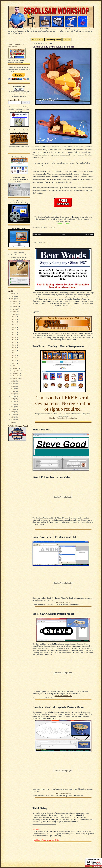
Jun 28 (14, 358)
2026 (13, 422)
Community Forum (53, 39)
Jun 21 (14, 350)
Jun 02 (14, 317)
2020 (13, 407)
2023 (13, 414)
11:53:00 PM (51, 228)
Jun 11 (14, 330)
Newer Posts (37, 234)
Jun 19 (14, 345)
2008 (13, 296)
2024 (13, 417)
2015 (13, 394)
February (16, 304)
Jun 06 (14, 322)
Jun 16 (14, 337)
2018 (13, 402)
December (16, 378)
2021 (13, 409)
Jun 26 (14, 355)
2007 (13, 294)
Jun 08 (14, 324)
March (15, 306)
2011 (13, 384)
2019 (13, 404)
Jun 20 (14, 348)
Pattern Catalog (38, 39)
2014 (13, 391)
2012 (13, 386)
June (14, 314)
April (14, 309)
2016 (13, 396)
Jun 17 (14, 340)
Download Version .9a (63, 793)
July (14, 366)
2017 (13, 399)
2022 (13, 412)
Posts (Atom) (47, 242)
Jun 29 (14, 360)
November (16, 376)
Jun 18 (14, 342)
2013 (13, 389)
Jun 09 (14, 327)
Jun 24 (14, 353)
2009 (13, 299)
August (15, 368)
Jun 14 (14, 335)
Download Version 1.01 (63, 696)
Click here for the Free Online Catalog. (63, 418)
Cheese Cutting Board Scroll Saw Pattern (53, 47)
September (16, 371)
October (15, 373)
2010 (13, 381)
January (15, 301)
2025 (13, 419)
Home (63, 234)
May (14, 312)
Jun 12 (14, 332)
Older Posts (89, 234)
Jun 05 (14, 319)
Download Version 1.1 (63, 602)
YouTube (67, 39)
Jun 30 (14, 363)
